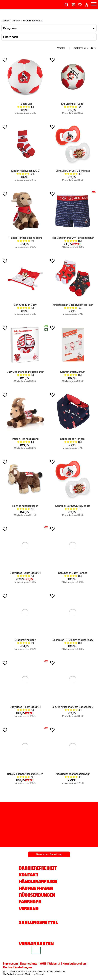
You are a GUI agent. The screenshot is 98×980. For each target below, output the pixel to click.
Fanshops (30, 902)
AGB (43, 964)
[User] (87, 4)
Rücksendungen (37, 895)
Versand (29, 908)
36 (91, 48)
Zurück (5, 21)
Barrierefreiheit (38, 868)
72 (95, 48)
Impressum (10, 964)
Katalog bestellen (74, 964)
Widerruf (54, 964)
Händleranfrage (38, 882)
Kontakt (29, 875)
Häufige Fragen (36, 888)
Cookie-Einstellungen (17, 967)
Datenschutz (29, 964)
